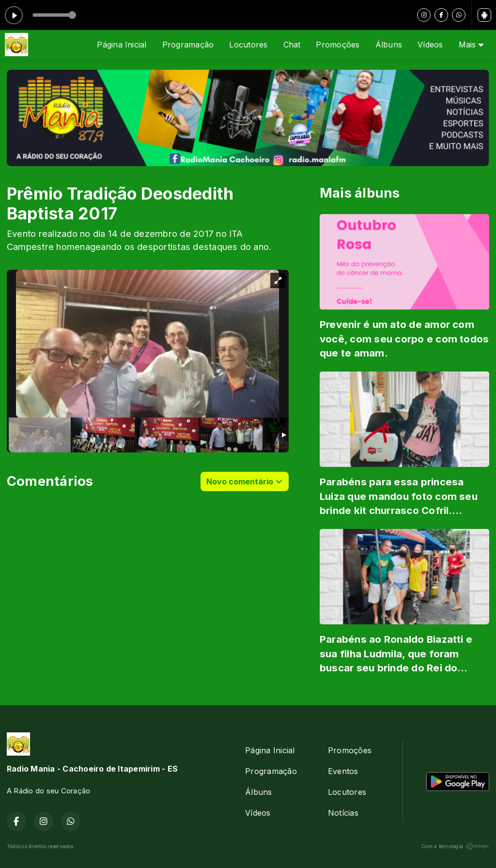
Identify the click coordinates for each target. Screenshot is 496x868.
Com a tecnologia (455, 846)
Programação (188, 45)
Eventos (343, 771)
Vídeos (430, 45)
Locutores (248, 45)
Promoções (338, 45)
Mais (471, 45)
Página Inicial (122, 45)
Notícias (343, 813)
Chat (292, 45)
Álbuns (389, 45)
